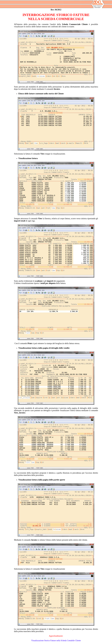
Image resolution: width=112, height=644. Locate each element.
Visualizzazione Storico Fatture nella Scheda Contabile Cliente (56, 641)
